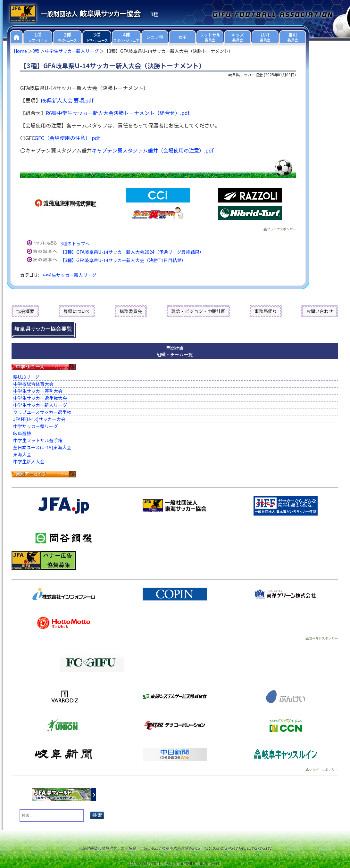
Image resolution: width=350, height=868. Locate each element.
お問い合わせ (320, 311)
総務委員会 (131, 311)
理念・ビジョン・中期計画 (198, 311)
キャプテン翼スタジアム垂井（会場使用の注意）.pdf (153, 150)
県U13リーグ (26, 377)
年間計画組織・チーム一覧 (175, 351)
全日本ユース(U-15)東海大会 (42, 447)
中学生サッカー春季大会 (38, 391)
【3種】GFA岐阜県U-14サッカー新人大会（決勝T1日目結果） (123, 260)
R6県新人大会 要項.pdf (67, 100)
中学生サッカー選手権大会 (40, 398)
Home (20, 51)
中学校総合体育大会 (33, 384)
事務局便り (266, 311)
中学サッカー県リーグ (36, 426)
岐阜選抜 (22, 433)
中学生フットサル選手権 (38, 440)
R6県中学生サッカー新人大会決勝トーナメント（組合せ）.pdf (118, 113)
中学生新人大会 (29, 461)
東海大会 (22, 454)
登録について (77, 311)
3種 (36, 51)
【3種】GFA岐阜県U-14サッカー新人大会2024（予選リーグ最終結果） (132, 252)
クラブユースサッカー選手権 (42, 412)
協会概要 (25, 311)
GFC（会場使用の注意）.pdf (67, 138)
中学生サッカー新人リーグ (72, 51)
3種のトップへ (75, 244)
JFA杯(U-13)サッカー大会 (39, 419)
